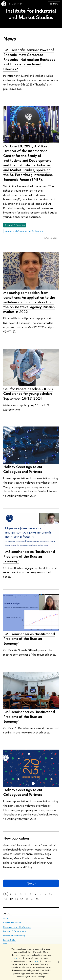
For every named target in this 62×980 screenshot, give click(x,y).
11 (6, 899)
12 (11, 899)
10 (51, 894)
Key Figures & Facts (12, 922)
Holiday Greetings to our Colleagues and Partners (23, 469)
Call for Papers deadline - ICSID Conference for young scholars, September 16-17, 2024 (28, 394)
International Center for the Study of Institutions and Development (25, 231)
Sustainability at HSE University (17, 927)
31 (37, 899)
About (8, 914)
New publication (16, 838)
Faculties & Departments (15, 931)
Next (31, 883)
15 (27, 899)
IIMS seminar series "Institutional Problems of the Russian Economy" (29, 556)
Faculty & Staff (10, 940)
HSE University (15, 4)
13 (17, 899)
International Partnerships (15, 936)
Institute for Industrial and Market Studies (31, 14)
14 (22, 899)
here (16, 958)
